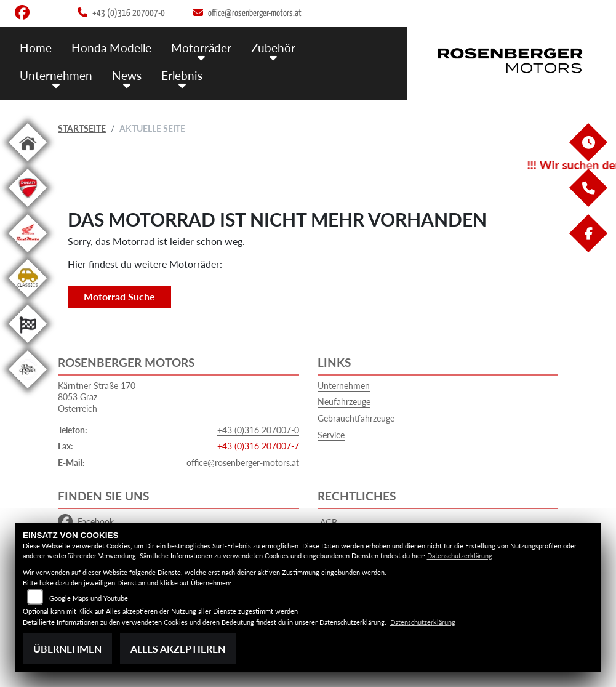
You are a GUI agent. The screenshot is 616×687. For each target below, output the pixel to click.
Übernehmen (67, 649)
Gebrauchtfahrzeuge (356, 418)
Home (36, 48)
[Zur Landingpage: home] (28, 163)
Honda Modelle (111, 48)
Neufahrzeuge (344, 402)
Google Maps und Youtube (89, 598)
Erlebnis (182, 75)
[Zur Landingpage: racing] (28, 345)
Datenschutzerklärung (460, 556)
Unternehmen (56, 75)
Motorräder (201, 48)
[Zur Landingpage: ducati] (28, 209)
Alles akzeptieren (178, 649)
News (127, 75)
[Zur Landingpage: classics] (28, 299)
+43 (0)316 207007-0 (258, 430)
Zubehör (273, 48)
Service (331, 435)
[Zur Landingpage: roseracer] (28, 391)
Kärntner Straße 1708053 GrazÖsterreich (97, 397)
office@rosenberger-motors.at (243, 463)
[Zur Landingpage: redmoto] (28, 255)
